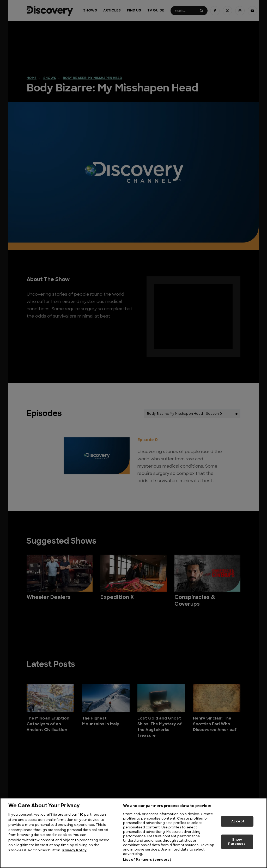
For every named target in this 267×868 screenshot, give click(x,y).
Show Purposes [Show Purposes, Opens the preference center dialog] (237, 842)
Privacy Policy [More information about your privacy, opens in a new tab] (74, 850)
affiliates (55, 815)
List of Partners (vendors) (147, 860)
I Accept (237, 821)
